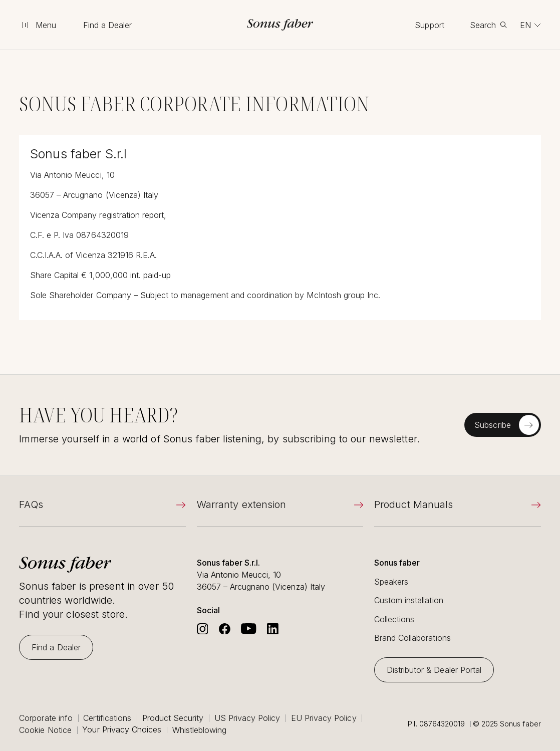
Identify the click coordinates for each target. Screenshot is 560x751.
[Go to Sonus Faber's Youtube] (248, 629)
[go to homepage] (280, 25)
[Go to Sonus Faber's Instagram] (203, 629)
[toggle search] (488, 25)
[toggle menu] (38, 25)
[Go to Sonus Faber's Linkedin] (273, 629)
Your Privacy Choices (122, 730)
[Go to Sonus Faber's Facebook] (225, 629)
